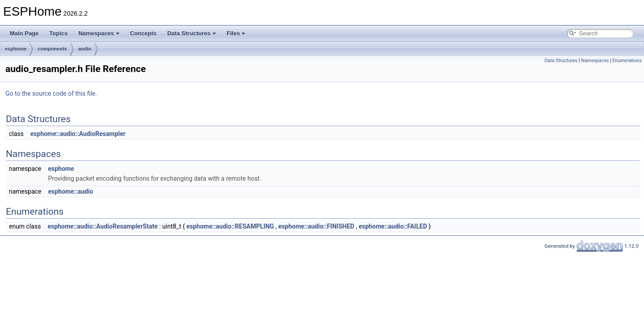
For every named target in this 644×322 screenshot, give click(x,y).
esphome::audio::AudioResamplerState (102, 226)
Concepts (143, 33)
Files (236, 33)
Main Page (24, 33)
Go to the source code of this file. (51, 93)
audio (85, 49)
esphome (16, 49)
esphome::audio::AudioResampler (78, 134)
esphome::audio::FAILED (393, 226)
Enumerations (627, 61)
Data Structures (192, 33)
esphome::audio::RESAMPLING (230, 226)
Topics (58, 33)
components (52, 49)
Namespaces (99, 33)
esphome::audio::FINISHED (316, 226)
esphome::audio (70, 191)
